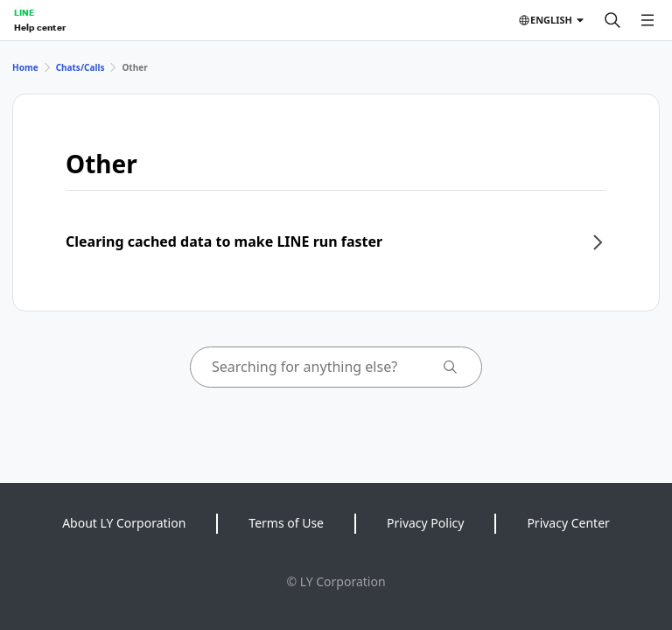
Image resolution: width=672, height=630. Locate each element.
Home (25, 67)
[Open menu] (647, 20)
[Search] (612, 20)
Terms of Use (286, 523)
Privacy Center (568, 523)
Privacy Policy (425, 523)
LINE (24, 12)
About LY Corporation (124, 523)
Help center (40, 27)
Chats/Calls (80, 67)
